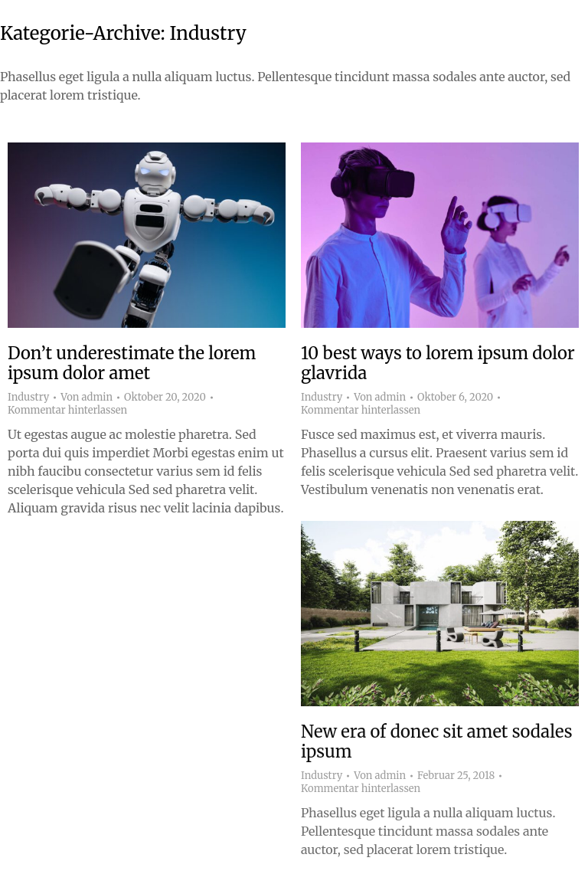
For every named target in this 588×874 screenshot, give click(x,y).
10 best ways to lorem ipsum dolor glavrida (438, 363)
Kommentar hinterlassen (67, 411)
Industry (28, 397)
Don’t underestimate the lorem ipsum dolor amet (132, 363)
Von (87, 398)
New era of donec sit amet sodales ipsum (437, 741)
